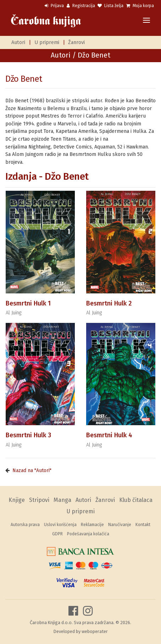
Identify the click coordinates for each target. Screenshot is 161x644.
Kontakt (143, 525)
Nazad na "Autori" (32, 470)
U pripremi (47, 42)
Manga (62, 500)
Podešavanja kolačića (88, 534)
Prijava (54, 6)
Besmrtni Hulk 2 (109, 303)
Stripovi (39, 500)
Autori (18, 42)
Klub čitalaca (136, 500)
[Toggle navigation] (146, 21)
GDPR (57, 534)
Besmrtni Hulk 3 (28, 435)
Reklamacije (92, 525)
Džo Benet (24, 79)
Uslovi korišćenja (60, 525)
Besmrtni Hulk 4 (109, 435)
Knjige (17, 500)
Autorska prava (25, 525)
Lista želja (110, 6)
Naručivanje (120, 525)
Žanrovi (76, 42)
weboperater (95, 631)
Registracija (81, 6)
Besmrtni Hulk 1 (28, 303)
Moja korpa (140, 6)
